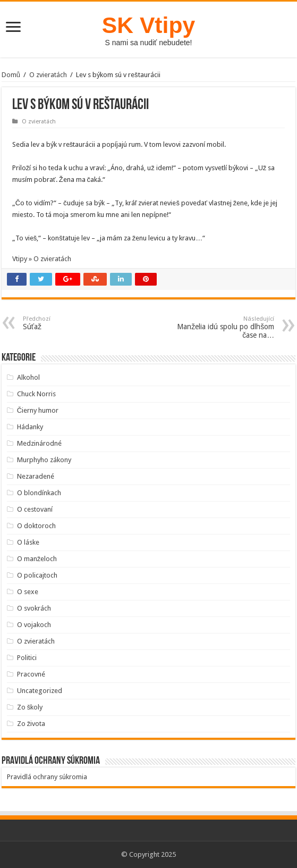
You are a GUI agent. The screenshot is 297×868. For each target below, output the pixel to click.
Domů (11, 75)
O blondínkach (39, 493)
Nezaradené (36, 476)
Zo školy (30, 707)
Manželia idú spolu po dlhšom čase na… (220, 327)
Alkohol (28, 377)
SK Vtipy (148, 25)
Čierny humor (38, 410)
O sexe (28, 592)
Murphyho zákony (44, 460)
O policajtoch (37, 575)
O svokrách (34, 608)
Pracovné (31, 674)
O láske (28, 542)
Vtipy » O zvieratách (42, 259)
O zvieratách (48, 75)
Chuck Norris (36, 394)
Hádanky (30, 427)
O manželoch (37, 559)
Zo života (31, 724)
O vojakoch (34, 625)
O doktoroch (36, 526)
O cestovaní (35, 509)
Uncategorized (40, 691)
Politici (27, 658)
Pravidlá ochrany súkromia (47, 777)
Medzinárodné (39, 443)
